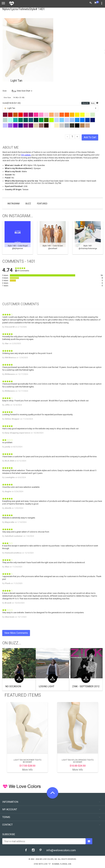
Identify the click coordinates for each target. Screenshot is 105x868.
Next (101, 238)
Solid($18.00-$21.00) (12, 103)
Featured (42, 204)
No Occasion (13, 686)
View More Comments (16, 633)
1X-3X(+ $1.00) (19, 98)
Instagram (14, 204)
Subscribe (9, 834)
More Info (27, 770)
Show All (86, 103)
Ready (93, 103)
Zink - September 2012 (86, 686)
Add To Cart (90, 137)
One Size (7, 98)
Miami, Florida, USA (63, 864)
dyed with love (41, 864)
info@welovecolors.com (61, 850)
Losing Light (47, 686)
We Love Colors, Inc (48, 859)
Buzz (28, 204)
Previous (4, 238)
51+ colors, (26, 155)
